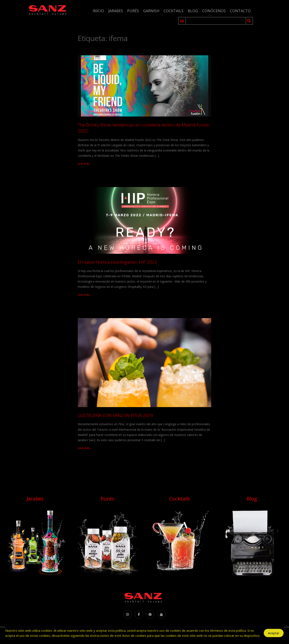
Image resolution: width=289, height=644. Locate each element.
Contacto (240, 11)
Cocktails (174, 11)
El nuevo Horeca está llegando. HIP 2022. (118, 262)
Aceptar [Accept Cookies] (274, 634)
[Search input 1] (216, 21)
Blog (193, 11)
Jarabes (116, 11)
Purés (133, 11)
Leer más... (85, 163)
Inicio (98, 11)
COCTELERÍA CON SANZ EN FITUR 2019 (115, 415)
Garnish (151, 11)
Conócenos (214, 11)
